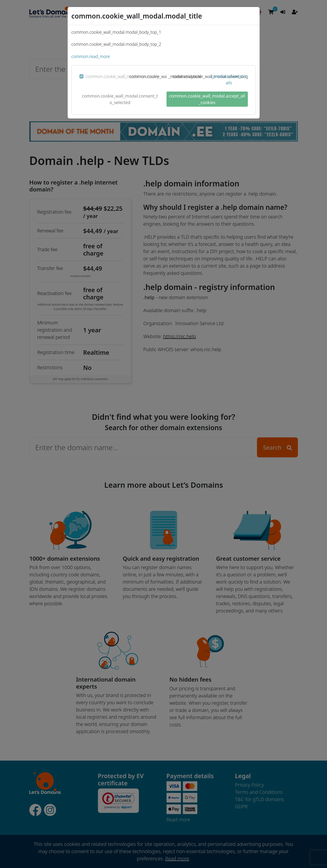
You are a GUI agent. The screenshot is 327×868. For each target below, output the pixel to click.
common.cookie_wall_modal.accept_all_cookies (207, 99)
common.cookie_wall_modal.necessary (122, 76)
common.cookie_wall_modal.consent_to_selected (120, 99)
